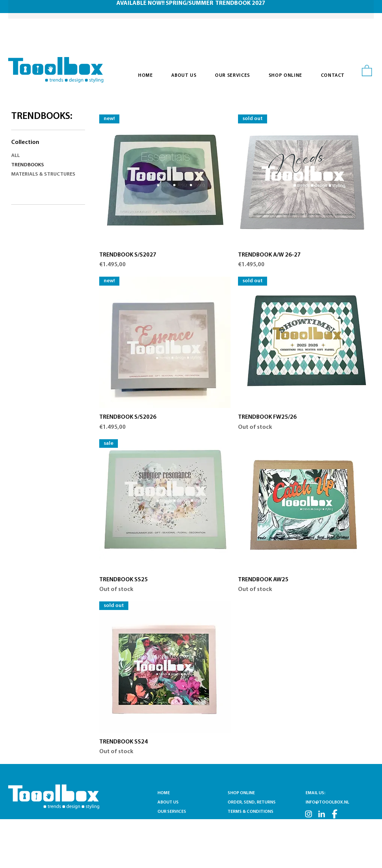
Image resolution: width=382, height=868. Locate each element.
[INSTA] (309, 814)
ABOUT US (168, 802)
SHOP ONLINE (241, 793)
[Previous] (26, 10)
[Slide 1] (187, 2)
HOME (164, 793)
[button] (367, 70)
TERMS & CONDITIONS (251, 812)
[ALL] (45, 156)
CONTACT (168, 821)
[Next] (356, 10)
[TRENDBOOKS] (45, 165)
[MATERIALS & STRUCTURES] (45, 175)
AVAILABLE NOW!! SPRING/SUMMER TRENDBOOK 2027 (191, 3)
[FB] (335, 814)
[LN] (322, 814)
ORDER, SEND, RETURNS (252, 802)
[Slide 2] (196, 2)
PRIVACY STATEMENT (249, 821)
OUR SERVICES (173, 812)
